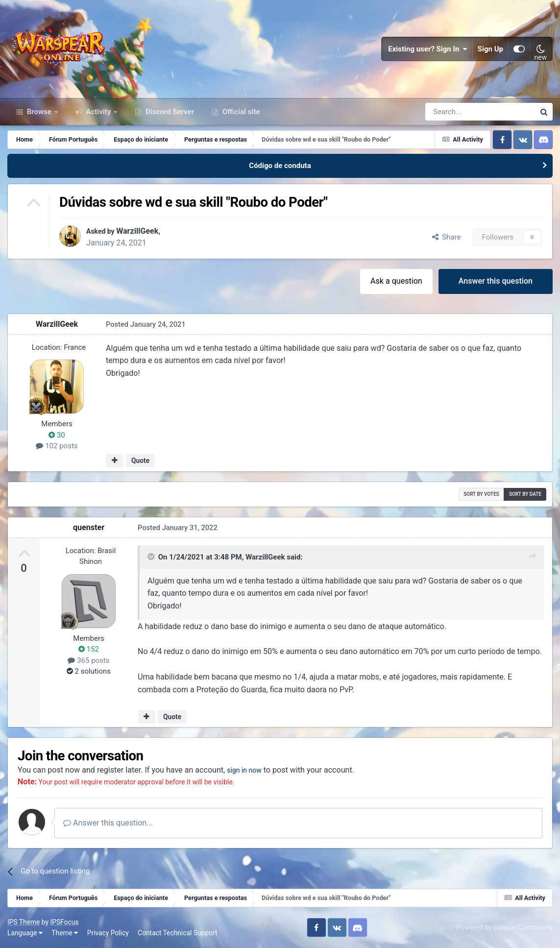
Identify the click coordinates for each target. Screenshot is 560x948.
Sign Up (490, 49)
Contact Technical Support (177, 933)
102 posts (57, 446)
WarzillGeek (142, 231)
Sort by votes (481, 494)
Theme (65, 933)
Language (25, 933)
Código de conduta (280, 166)
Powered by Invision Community (505, 927)
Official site (240, 112)
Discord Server (169, 112)
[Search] (454, 112)
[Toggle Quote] (152, 557)
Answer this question (496, 281)
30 (57, 435)
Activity (99, 112)
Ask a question (396, 281)
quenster (89, 527)
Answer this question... (108, 823)
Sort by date (525, 494)
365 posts (88, 660)
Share (447, 237)
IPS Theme (24, 922)
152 (89, 649)
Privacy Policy (108, 933)
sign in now (247, 770)
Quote (140, 461)
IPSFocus (64, 922)
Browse (39, 112)
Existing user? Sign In (428, 49)
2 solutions (89, 671)
